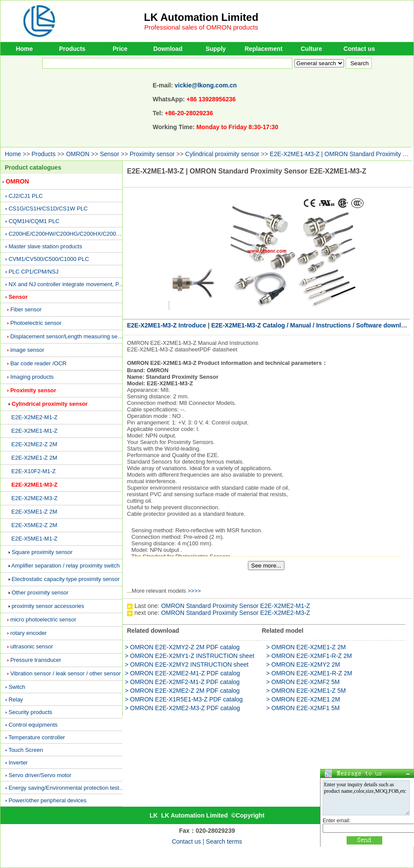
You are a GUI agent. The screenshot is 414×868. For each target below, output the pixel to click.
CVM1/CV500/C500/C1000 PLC (49, 259)
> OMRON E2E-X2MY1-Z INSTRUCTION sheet (190, 656)
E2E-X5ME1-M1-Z (34, 539)
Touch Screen (26, 750)
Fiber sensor (26, 309)
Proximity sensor (152, 154)
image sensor (27, 350)
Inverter (18, 763)
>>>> (194, 591)
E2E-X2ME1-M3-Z (34, 485)
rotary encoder (29, 633)
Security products (30, 712)
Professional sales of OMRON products (201, 27)
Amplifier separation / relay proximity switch (65, 566)
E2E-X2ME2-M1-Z (34, 417)
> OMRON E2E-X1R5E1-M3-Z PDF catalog (184, 699)
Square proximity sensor (42, 552)
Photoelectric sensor (36, 323)
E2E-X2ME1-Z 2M (34, 458)
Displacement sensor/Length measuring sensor (70, 336)
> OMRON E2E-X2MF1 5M (303, 708)
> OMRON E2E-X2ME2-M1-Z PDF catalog (182, 673)
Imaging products (32, 377)
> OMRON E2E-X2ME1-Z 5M (306, 691)
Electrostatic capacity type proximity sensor (66, 579)
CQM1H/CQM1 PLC (34, 221)
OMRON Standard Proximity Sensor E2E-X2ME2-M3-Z (235, 613)
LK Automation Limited (201, 17)
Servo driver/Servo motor (40, 775)
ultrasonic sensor (32, 646)
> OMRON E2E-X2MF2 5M (303, 682)
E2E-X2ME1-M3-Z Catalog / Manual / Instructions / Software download (312, 325)
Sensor (110, 154)
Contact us (359, 49)
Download (168, 49)
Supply (216, 49)
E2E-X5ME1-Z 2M (34, 512)
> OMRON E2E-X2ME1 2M (303, 699)
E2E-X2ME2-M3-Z (34, 498)
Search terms (224, 841)
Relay (16, 699)
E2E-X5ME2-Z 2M (34, 525)
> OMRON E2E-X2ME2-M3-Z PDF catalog (182, 708)
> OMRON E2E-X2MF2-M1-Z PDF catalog (182, 682)
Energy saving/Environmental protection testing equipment (82, 788)
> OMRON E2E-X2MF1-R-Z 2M (309, 656)
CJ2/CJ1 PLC (26, 196)
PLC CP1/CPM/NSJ (34, 272)
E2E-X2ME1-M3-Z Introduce (167, 325)
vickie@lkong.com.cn (206, 85)
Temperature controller (37, 737)
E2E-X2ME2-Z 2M (34, 444)
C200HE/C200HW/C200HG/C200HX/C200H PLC (71, 234)
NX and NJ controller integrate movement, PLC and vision (81, 284)
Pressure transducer (36, 660)
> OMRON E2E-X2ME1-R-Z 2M (309, 673)
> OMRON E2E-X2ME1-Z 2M (306, 647)
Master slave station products (45, 246)
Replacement (263, 49)
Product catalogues (33, 167)
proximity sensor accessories (48, 606)
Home (25, 49)
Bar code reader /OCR (38, 363)
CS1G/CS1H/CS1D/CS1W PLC (48, 209)
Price (120, 49)
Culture (312, 49)
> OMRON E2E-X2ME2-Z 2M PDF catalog (182, 691)
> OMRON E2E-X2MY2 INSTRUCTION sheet (187, 664)
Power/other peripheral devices (48, 800)
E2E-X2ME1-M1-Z (34, 431)
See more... (266, 566)
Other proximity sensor (40, 593)
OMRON (78, 154)
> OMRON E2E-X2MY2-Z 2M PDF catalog (182, 647)
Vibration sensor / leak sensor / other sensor (66, 673)
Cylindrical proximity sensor (222, 154)
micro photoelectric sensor (43, 619)
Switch (17, 687)
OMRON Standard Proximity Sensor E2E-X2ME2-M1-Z (235, 606)
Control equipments (33, 725)
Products (72, 49)
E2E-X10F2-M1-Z (33, 471)
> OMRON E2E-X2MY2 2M (303, 664)
